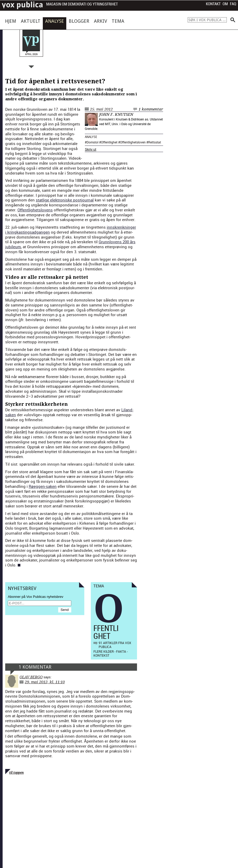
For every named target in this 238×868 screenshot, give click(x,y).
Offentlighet (109, 142)
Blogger (79, 21)
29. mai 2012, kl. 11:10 (45, 682)
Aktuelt (31, 21)
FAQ (233, 4)
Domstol (93, 142)
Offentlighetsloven (133, 142)
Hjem (11, 21)
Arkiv (100, 21)
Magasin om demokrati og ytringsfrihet (82, 4)
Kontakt (213, 4)
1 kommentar (151, 109)
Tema (118, 21)
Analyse (55, 21)
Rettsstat (155, 142)
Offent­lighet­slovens (35, 210)
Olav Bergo (31, 677)
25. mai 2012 (101, 109)
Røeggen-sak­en (43, 486)
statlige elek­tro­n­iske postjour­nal (65, 200)
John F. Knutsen (116, 114)
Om (225, 4)
